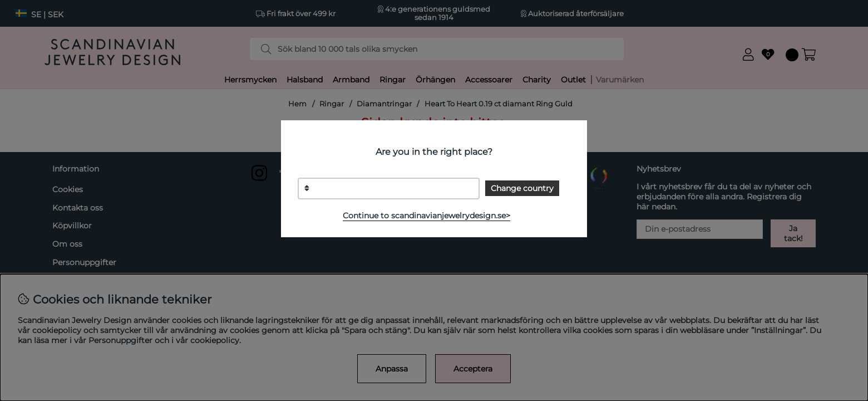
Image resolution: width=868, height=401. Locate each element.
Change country (522, 188)
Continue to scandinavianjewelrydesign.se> (426, 216)
